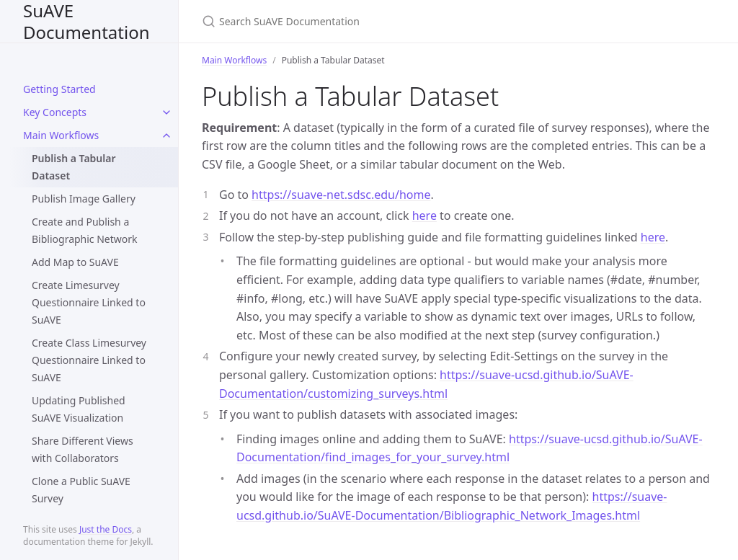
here (424, 215)
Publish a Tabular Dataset (74, 167)
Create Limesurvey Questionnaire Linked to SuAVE (89, 302)
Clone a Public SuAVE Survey (81, 490)
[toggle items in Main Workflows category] (166, 135)
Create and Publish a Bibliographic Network (85, 230)
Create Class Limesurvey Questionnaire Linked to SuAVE (89, 360)
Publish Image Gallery (84, 199)
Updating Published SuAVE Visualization (79, 409)
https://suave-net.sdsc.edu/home (341, 195)
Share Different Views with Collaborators (83, 449)
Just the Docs (106, 529)
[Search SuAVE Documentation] (372, 21)
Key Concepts (55, 112)
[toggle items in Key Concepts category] (166, 112)
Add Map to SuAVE (75, 262)
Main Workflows (61, 135)
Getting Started (59, 89)
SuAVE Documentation (86, 21)
